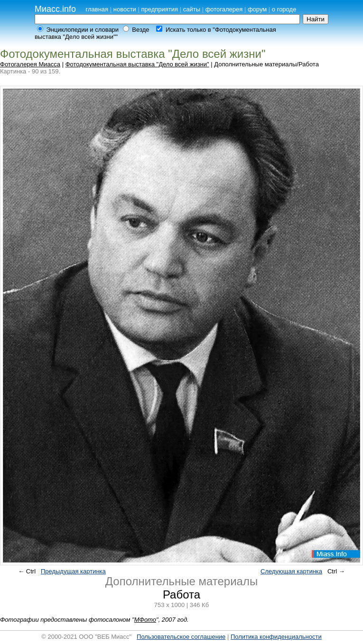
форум (257, 9)
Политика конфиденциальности (276, 637)
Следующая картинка (291, 571)
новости (125, 9)
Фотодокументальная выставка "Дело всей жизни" (137, 64)
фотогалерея (224, 9)
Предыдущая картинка (73, 571)
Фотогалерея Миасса (30, 64)
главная (97, 9)
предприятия (159, 9)
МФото (145, 620)
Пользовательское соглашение (181, 637)
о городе (284, 9)
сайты (192, 9)
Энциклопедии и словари (83, 30)
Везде (140, 30)
